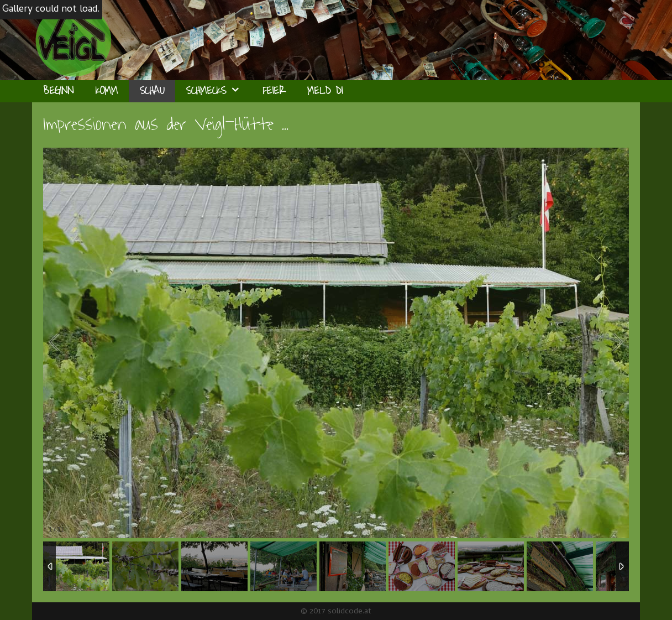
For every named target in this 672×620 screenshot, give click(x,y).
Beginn (58, 91)
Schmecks (219, 91)
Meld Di (325, 91)
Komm (107, 91)
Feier (274, 91)
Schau (152, 91)
